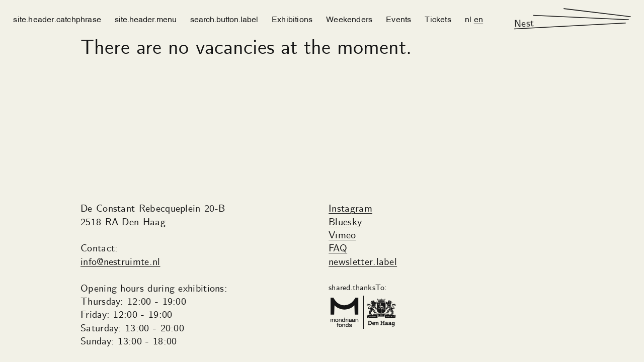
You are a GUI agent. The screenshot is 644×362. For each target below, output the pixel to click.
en (478, 19)
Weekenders (349, 19)
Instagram (350, 209)
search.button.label (224, 19)
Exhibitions (292, 19)
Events (398, 19)
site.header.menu (146, 19)
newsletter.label (363, 262)
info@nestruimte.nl (120, 262)
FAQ (338, 249)
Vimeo (342, 236)
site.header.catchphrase (57, 19)
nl (468, 19)
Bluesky (345, 222)
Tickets (438, 19)
